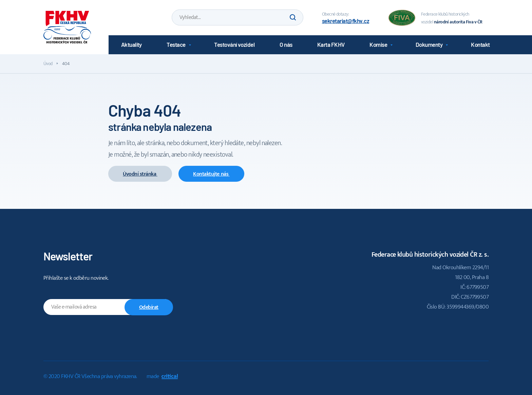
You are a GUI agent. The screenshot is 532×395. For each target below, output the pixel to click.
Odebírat (149, 307)
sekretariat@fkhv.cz (346, 21)
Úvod (48, 64)
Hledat (293, 17)
